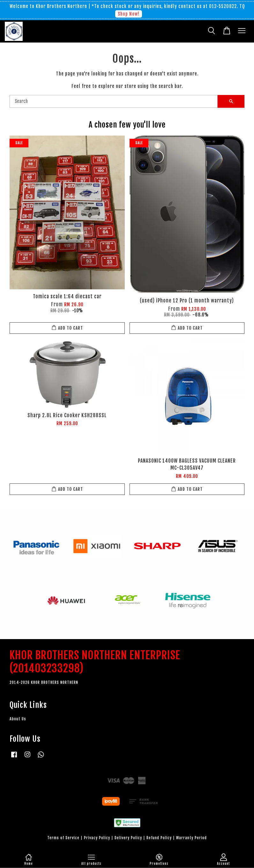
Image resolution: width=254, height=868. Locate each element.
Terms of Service (63, 838)
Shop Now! (129, 14)
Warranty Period (191, 838)
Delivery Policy (128, 838)
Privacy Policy (97, 838)
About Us (18, 719)
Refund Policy (159, 838)
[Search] (114, 101)
